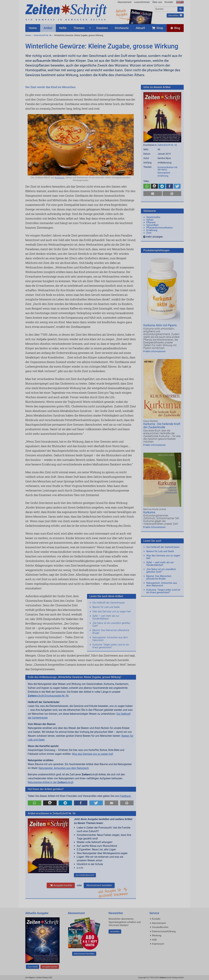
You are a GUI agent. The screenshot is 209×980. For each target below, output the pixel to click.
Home (28, 35)
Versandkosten (160, 927)
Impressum (158, 944)
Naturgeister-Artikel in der (51, 782)
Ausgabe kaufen (61, 885)
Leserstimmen (142, 2)
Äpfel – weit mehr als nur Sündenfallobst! (106, 617)
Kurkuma (60, 177)
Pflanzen (151, 222)
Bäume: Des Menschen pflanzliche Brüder (111, 632)
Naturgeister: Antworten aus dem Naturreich (110, 639)
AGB (154, 940)
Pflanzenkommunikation (160, 228)
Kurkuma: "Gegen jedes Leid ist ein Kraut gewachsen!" (111, 646)
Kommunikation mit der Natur (168, 168)
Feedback (125, 796)
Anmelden (115, 931)
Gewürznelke (153, 217)
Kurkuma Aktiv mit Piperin (160, 325)
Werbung (157, 935)
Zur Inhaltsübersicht (85, 875)
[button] (35, 803)
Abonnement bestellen (99, 885)
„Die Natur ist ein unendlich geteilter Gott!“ (111, 624)
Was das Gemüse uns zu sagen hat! (112, 611)
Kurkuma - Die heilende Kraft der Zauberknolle (162, 426)
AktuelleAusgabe (122, 13)
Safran (150, 220)
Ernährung (163, 176)
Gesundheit (152, 225)
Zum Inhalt (33, 967)
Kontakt (169, 2)
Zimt (149, 233)
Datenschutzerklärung (164, 931)
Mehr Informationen (155, 351)
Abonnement (125, 2)
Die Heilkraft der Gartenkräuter (109, 603)
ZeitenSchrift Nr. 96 (43, 35)
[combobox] (166, 9)
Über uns (157, 2)
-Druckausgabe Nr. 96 (48, 696)
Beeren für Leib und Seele (106, 607)
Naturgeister (164, 173)
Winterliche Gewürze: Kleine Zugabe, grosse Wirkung (79, 35)
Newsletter (175, 15)
